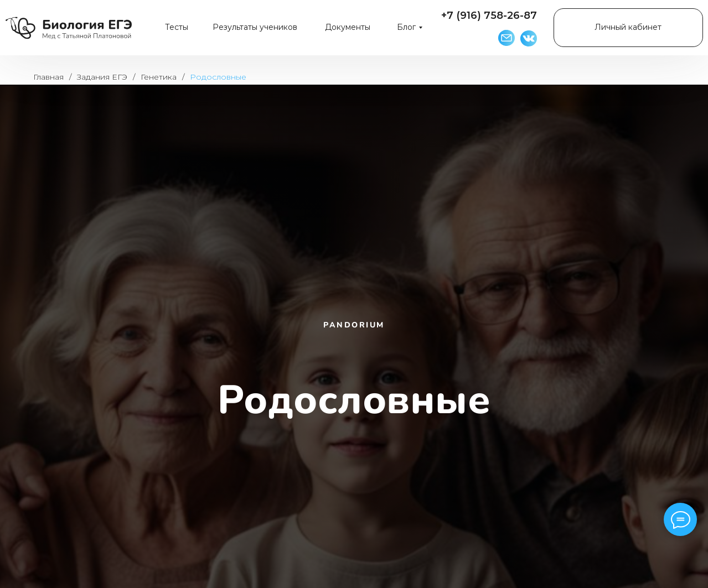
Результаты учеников (255, 27)
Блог (406, 27)
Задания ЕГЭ (102, 77)
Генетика (159, 77)
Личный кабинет (628, 27)
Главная (48, 77)
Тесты (177, 27)
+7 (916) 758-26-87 (489, 15)
